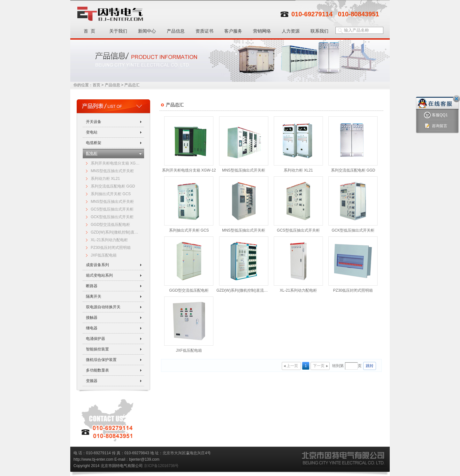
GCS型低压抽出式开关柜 (112, 209)
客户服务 (233, 31)
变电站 (92, 132)
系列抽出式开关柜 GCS (111, 194)
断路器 (92, 286)
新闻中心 (147, 31)
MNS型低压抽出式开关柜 (112, 171)
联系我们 (319, 31)
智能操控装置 (97, 349)
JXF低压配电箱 (104, 255)
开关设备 (94, 122)
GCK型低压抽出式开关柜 (112, 217)
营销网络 (262, 31)
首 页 (89, 31)
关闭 (456, 99)
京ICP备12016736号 (161, 466)
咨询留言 (436, 126)
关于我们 (118, 31)
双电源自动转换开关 (103, 307)
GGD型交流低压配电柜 (110, 225)
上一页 (292, 366)
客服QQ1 (436, 115)
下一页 (319, 366)
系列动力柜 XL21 (105, 179)
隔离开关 (94, 296)
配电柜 (92, 153)
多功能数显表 (97, 370)
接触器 (92, 318)
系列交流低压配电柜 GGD (113, 186)
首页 (96, 85)
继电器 (92, 328)
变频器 (92, 381)
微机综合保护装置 (101, 360)
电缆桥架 (94, 143)
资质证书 (204, 31)
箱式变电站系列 (99, 275)
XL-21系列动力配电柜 (109, 240)
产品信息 (176, 31)
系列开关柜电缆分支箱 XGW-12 (116, 163)
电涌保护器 (96, 339)
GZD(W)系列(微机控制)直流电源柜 (116, 232)
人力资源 (291, 31)
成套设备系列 (97, 265)
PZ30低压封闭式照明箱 (111, 248)
